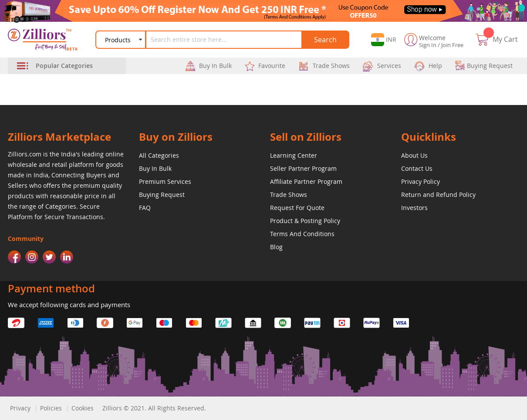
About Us (414, 155)
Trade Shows (289, 195)
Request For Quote (297, 208)
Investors (414, 208)
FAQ (145, 208)
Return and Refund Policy (438, 195)
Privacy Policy (421, 181)
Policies (51, 408)
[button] (381, 40)
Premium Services (165, 181)
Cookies (83, 408)
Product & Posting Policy (305, 221)
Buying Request (162, 195)
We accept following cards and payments (69, 305)
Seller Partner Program (303, 168)
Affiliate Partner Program (306, 181)
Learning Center (294, 155)
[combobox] (226, 40)
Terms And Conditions (302, 234)
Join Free (452, 45)
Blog (276, 247)
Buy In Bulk (155, 168)
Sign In (428, 45)
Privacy (20, 408)
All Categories (159, 155)
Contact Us (417, 168)
